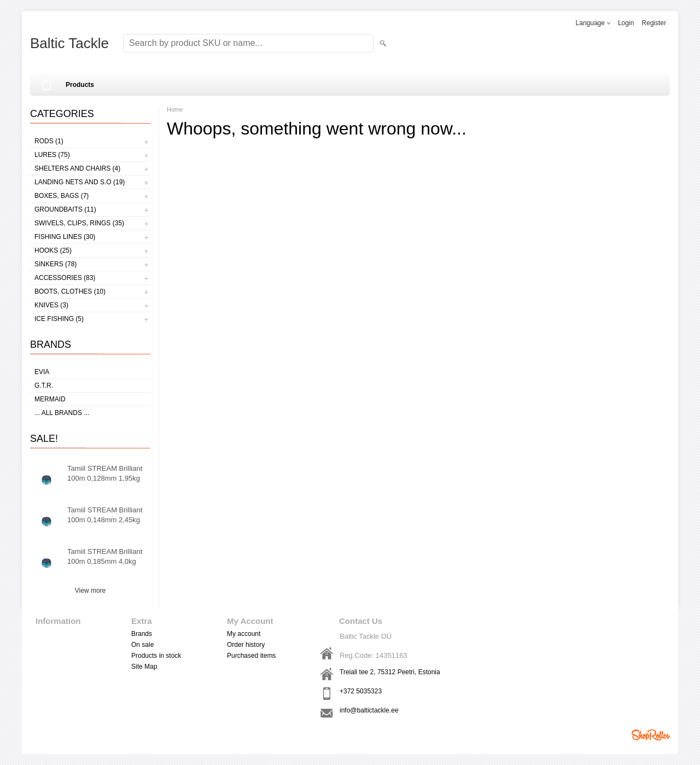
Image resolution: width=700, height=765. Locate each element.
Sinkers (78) (56, 264)
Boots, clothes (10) (70, 291)
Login (626, 23)
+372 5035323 (361, 691)
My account (244, 634)
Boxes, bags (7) (62, 196)
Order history (246, 645)
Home (175, 109)
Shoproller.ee (651, 735)
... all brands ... (62, 413)
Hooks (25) (53, 250)
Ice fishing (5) (59, 319)
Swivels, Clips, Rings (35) (79, 223)
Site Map (144, 667)
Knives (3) (51, 305)
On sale (142, 645)
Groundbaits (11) (65, 209)
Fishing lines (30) (65, 237)
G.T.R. (44, 386)
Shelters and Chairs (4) (77, 168)
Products (80, 85)
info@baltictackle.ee (369, 710)
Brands (142, 634)
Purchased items (251, 656)
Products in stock (156, 656)
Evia (42, 372)
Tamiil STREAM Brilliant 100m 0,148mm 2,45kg (105, 515)
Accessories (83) (65, 278)
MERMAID (50, 399)
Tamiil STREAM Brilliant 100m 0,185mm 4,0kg (105, 556)
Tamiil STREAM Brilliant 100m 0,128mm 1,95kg (105, 473)
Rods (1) (49, 141)
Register (654, 23)
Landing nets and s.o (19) (80, 182)
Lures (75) (52, 155)
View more (90, 591)
